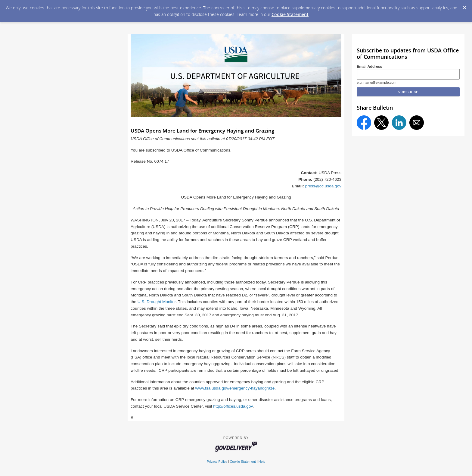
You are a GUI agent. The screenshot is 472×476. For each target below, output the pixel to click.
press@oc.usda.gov (323, 186)
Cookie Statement (290, 14)
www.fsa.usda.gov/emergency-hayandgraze (235, 388)
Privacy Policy (217, 462)
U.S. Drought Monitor (157, 302)
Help (262, 462)
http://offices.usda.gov (233, 406)
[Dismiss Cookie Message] (464, 6)
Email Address (370, 67)
